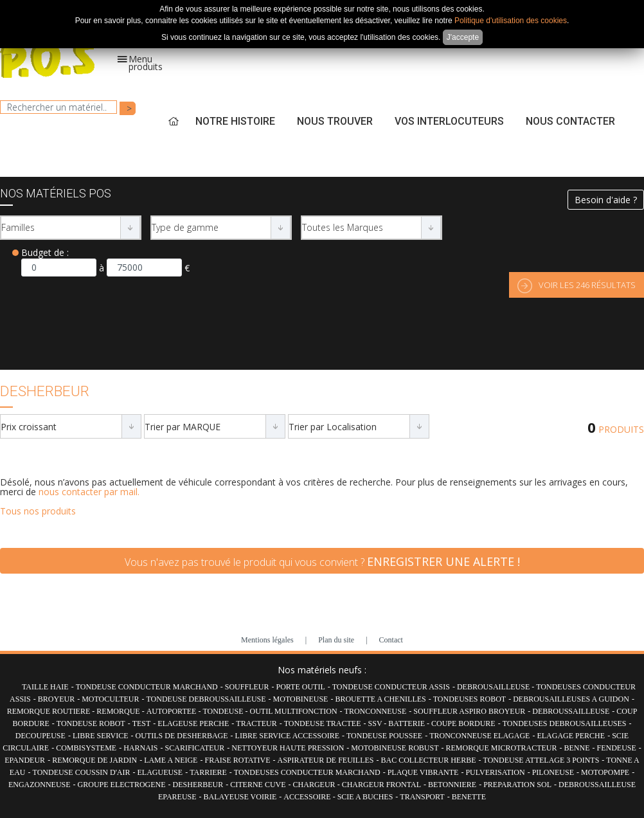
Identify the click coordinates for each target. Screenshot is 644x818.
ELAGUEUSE (160, 772)
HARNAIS (140, 748)
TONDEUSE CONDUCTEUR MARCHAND (147, 687)
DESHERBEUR (198, 785)
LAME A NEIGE (171, 760)
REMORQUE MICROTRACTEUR (501, 748)
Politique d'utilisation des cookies (511, 21)
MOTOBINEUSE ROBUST (395, 748)
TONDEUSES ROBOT (470, 699)
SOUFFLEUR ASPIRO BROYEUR (469, 711)
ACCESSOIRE (308, 797)
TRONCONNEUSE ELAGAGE (479, 736)
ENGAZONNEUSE (40, 785)
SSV (376, 723)
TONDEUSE (224, 711)
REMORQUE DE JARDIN (94, 760)
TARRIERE (208, 772)
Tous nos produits (38, 511)
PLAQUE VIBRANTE (423, 772)
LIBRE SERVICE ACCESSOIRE (287, 736)
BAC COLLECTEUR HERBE (429, 760)
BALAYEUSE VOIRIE (240, 797)
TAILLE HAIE (45, 687)
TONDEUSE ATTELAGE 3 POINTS (541, 760)
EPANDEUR (25, 760)
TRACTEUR (256, 723)
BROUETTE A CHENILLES (380, 699)
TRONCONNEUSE (376, 711)
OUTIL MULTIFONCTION (294, 711)
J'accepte (463, 37)
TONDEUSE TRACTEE (323, 723)
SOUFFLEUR (247, 687)
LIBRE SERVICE (101, 736)
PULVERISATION (495, 772)
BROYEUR (56, 699)
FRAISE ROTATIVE (237, 760)
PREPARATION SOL (517, 785)
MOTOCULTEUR (110, 699)
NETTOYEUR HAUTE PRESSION (288, 748)
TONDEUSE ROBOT (91, 723)
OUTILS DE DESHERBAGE (182, 736)
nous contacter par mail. (89, 492)
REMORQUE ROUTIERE (50, 711)
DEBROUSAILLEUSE (494, 687)
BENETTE (469, 797)
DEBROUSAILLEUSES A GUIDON (571, 699)
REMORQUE (119, 711)
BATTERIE (407, 723)
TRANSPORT (422, 797)
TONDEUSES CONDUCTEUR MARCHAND (307, 772)
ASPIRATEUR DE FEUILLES (326, 760)
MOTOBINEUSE (301, 699)
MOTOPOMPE (605, 772)
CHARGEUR (315, 785)
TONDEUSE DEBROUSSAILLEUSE (206, 699)
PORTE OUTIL (300, 687)
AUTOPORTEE (173, 711)
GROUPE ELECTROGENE (122, 785)
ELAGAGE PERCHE (571, 736)
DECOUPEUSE (40, 736)
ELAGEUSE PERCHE (193, 723)
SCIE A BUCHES (365, 797)
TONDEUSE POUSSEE (384, 736)
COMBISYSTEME (86, 748)
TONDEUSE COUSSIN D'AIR (82, 772)
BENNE (577, 748)
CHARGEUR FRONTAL (381, 785)
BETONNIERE (452, 785)
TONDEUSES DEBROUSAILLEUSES (565, 723)
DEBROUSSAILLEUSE (571, 711)
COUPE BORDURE (463, 723)
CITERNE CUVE (258, 785)
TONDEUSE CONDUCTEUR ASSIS (391, 687)
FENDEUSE (616, 748)
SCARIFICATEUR (195, 748)
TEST (142, 723)
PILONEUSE (553, 772)
